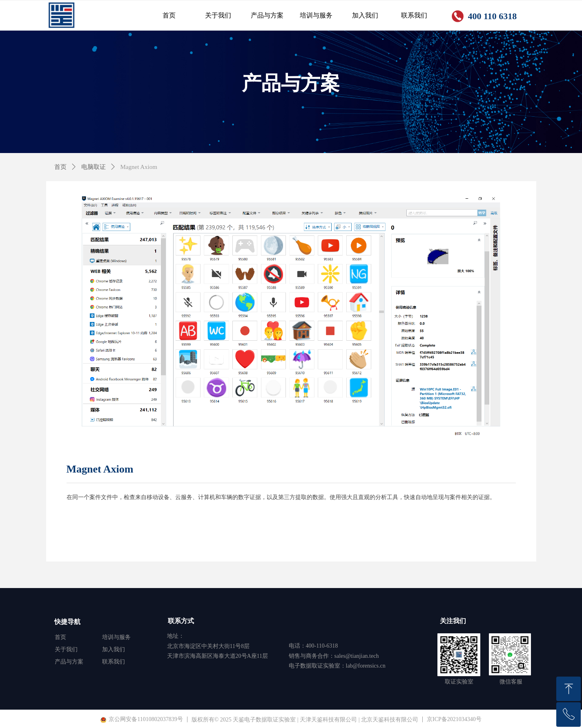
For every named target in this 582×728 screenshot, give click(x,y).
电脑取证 (94, 167)
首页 (60, 167)
